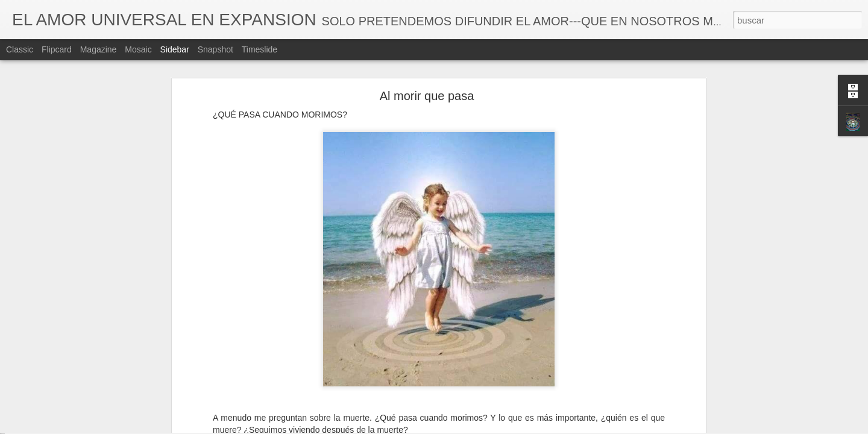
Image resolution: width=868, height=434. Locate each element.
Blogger (481, 427)
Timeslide (259, 49)
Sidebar (175, 49)
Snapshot (215, 49)
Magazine (99, 49)
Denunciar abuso (521, 427)
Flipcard (57, 49)
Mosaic (138, 49)
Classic (20, 49)
